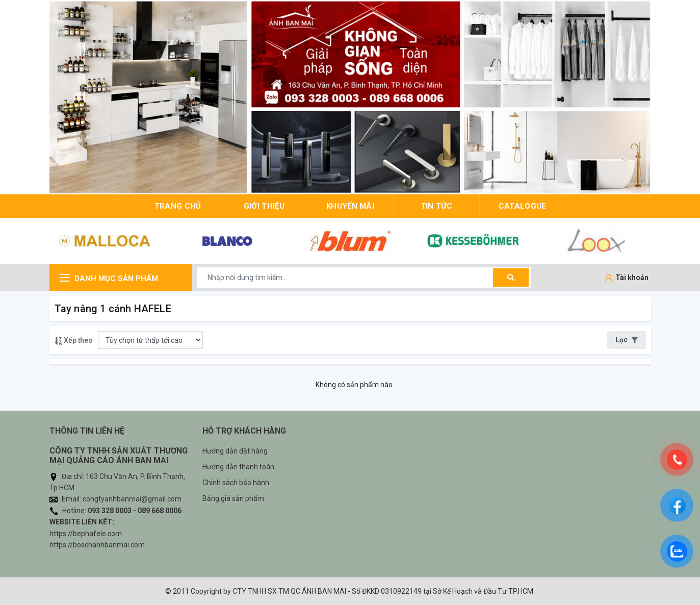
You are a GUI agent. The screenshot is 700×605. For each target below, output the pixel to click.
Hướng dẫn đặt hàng (235, 451)
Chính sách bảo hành (236, 483)
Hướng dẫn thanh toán (238, 467)
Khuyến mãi (350, 206)
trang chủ (178, 206)
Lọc (627, 340)
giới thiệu (264, 206)
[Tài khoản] (627, 278)
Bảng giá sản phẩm (233, 498)
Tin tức (437, 206)
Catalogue (523, 206)
